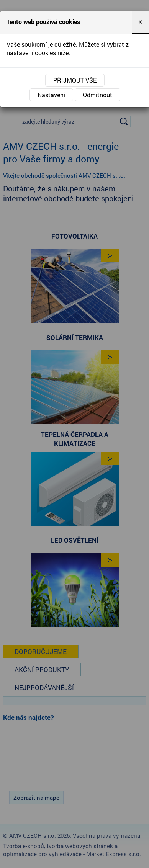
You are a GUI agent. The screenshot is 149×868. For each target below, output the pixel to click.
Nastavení (51, 95)
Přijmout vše (75, 80)
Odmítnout (97, 95)
